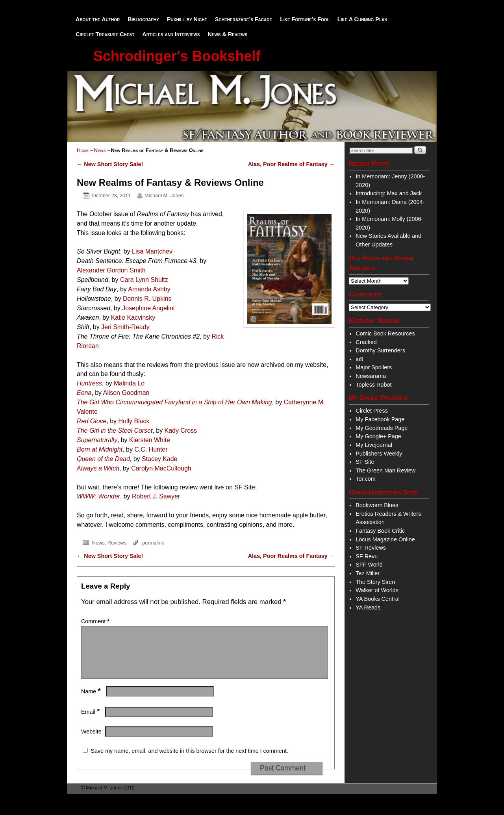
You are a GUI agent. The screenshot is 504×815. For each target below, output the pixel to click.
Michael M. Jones (164, 195)
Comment (96, 621)
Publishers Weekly (379, 454)
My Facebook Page (380, 419)
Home (83, 150)
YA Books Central (378, 599)
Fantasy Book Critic (380, 531)
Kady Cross (181, 431)
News (100, 150)
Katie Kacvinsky (133, 318)
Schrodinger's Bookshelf (177, 56)
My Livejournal (374, 445)
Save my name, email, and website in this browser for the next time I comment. (189, 760)
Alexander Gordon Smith (111, 270)
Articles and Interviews (171, 34)
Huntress (89, 383)
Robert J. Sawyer (156, 496)
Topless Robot (373, 385)
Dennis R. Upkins (147, 299)
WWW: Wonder (98, 496)
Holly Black (134, 421)
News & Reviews (227, 34)
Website (91, 741)
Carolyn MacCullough (161, 468)
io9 (359, 359)
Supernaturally (97, 440)
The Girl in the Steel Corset (115, 431)
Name (92, 701)
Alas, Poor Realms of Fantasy (291, 164)
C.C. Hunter (151, 449)
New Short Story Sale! (110, 164)
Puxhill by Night (187, 19)
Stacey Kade (159, 459)
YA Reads (368, 608)
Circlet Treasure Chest (105, 34)
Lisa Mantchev (152, 251)
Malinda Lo (129, 383)
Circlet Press (372, 411)
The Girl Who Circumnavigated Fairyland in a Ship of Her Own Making (174, 402)
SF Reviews (371, 548)
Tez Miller (368, 573)
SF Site (365, 462)
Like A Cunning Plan (362, 19)
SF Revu (367, 556)
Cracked (366, 342)
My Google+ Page (378, 436)
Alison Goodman (126, 393)
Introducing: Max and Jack (389, 193)
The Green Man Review (385, 470)
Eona (84, 393)
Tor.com (365, 479)
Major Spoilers (374, 367)
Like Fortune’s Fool (305, 19)
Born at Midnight (100, 449)
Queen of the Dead (103, 459)
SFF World (369, 565)
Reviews (117, 543)
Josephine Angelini (148, 308)
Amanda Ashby (149, 289)
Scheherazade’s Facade (244, 19)
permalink (153, 543)
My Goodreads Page (382, 428)
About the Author (98, 19)
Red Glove (92, 421)
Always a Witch (98, 468)
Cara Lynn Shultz (144, 280)
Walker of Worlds (377, 590)
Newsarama (371, 376)
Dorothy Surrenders (380, 350)
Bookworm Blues (377, 505)
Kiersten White (150, 440)
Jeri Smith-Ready (125, 327)
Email (91, 721)
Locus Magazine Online (385, 539)
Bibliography (143, 19)
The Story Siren (375, 582)
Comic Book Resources (385, 333)
